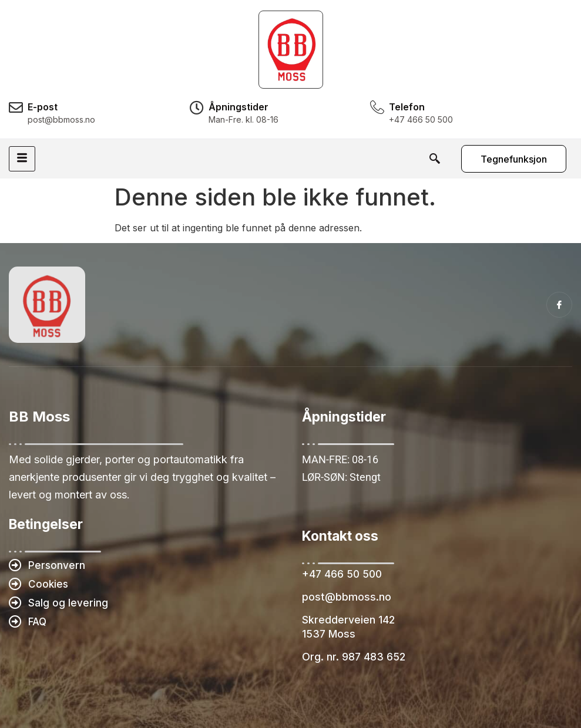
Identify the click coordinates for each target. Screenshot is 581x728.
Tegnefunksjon (514, 159)
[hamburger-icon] (22, 159)
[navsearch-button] (434, 159)
